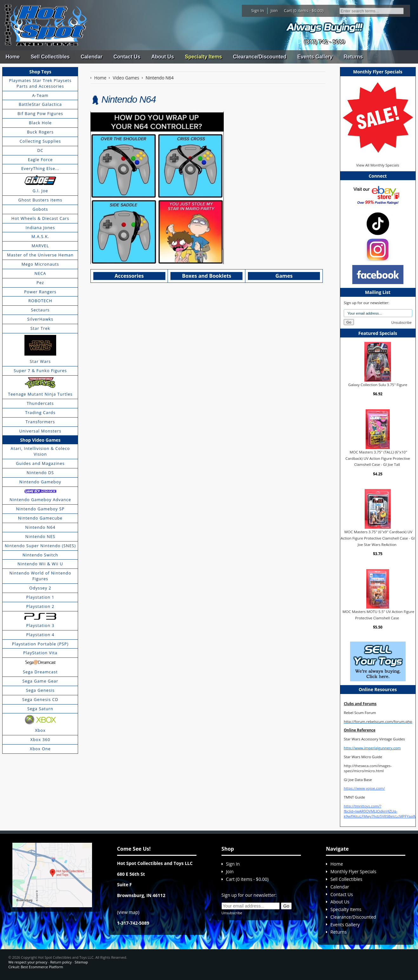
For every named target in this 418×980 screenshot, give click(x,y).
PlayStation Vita (40, 653)
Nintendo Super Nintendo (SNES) (40, 546)
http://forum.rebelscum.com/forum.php (378, 721)
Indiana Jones (40, 228)
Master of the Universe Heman (40, 255)
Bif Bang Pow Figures (40, 113)
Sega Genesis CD (40, 699)
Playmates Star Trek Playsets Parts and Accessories (40, 83)
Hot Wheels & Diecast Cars (40, 218)
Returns (353, 57)
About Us (163, 57)
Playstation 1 (40, 597)
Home (12, 57)
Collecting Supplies (40, 141)
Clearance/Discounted (260, 57)
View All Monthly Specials (378, 165)
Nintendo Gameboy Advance (40, 500)
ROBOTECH (40, 301)
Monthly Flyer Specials (353, 871)
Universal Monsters (40, 431)
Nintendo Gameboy (40, 482)
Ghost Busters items (40, 200)
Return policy (61, 962)
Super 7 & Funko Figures (40, 371)
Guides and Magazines (40, 463)
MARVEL (40, 246)
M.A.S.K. (40, 236)
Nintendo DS (40, 473)
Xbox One (40, 749)
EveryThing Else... (40, 168)
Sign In (258, 10)
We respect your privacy (28, 962)
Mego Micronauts (40, 264)
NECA (40, 273)
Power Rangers (40, 292)
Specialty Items (204, 57)
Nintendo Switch (40, 555)
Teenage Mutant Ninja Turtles (40, 394)
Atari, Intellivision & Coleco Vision (40, 451)
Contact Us (127, 57)
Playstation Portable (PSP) (40, 644)
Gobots (40, 209)
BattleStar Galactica (40, 104)
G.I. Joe (40, 191)
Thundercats (40, 403)
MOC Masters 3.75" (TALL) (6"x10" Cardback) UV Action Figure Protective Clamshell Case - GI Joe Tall (378, 458)
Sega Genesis (40, 690)
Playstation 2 (40, 606)
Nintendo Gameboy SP (40, 509)
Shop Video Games (40, 440)
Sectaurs (40, 310)
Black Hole (40, 123)
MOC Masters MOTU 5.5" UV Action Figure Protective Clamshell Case (378, 615)
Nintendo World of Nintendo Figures (40, 576)
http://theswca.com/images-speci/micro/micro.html (368, 768)
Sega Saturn (40, 709)
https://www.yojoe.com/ (364, 788)
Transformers (40, 422)
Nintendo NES (40, 536)
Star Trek (40, 328)
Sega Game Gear (40, 681)
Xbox (40, 730)
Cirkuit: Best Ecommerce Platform (36, 967)
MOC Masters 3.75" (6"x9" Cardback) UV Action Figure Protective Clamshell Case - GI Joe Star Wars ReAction (378, 538)
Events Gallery (315, 57)
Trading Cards (40, 412)
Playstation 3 (40, 625)
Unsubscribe (401, 322)
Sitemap (81, 962)
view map (128, 912)
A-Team (40, 95)
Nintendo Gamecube (40, 518)
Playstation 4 (40, 635)
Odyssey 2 (40, 588)
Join (274, 10)
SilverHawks (40, 319)
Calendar (91, 57)
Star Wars (40, 361)
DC (40, 150)
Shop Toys (40, 72)
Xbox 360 (40, 739)
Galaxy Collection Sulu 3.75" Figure (378, 385)
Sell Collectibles (50, 57)
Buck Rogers (40, 132)
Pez (40, 282)
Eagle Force (40, 160)
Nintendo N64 (40, 527)
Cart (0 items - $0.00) (304, 10)
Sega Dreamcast (40, 672)
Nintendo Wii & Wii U (40, 564)
